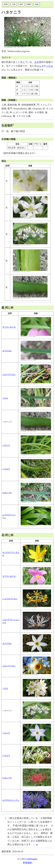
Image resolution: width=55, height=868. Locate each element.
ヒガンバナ (7, 493)
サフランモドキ (9, 327)
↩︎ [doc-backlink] (37, 844)
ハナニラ (6, 445)
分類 (14, 4)
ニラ (41, 66)
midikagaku (32, 859)
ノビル (50, 66)
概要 (29, 4)
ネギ (37, 62)
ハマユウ (6, 469)
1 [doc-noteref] (13, 125)
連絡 (37, 4)
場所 (21, 4)
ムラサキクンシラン (11, 800)
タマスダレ (7, 351)
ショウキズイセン (10, 599)
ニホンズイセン (9, 374)
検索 (6, 4)
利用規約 (28, 863)
